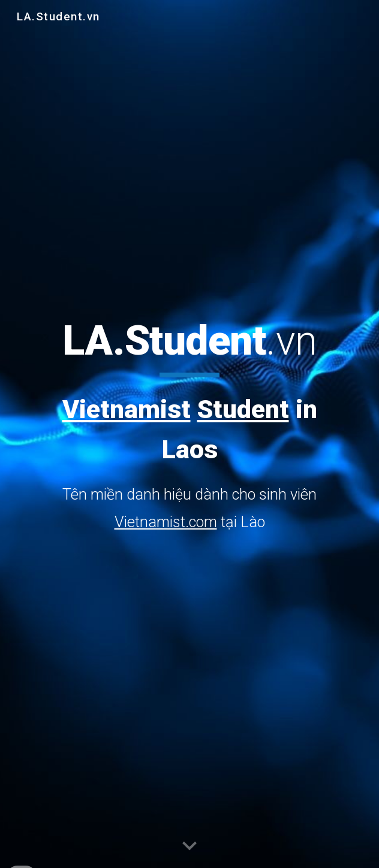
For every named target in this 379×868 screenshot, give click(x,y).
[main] (189, 426)
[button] (189, 846)
